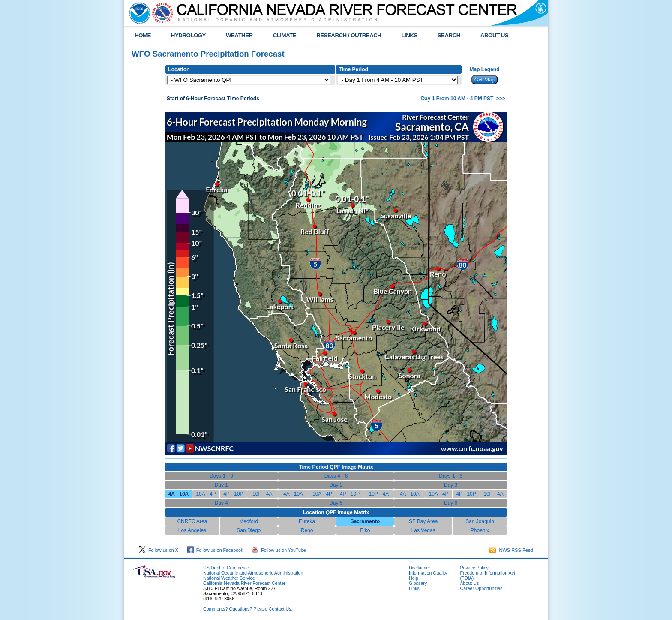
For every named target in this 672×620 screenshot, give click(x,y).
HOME (143, 35)
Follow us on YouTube (279, 550)
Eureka (307, 521)
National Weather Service (229, 578)
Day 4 (221, 503)
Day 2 (336, 485)
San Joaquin (480, 521)
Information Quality (428, 573)
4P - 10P (233, 494)
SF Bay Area (423, 521)
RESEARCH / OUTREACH (349, 35)
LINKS (409, 35)
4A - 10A (293, 494)
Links (414, 588)
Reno (307, 530)
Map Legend (485, 69)
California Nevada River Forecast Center (244, 583)
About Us (469, 583)
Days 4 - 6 (336, 476)
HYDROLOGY (188, 35)
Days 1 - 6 (451, 476)
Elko (365, 530)
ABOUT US (494, 35)
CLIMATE (285, 35)
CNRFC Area (192, 521)
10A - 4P (206, 494)
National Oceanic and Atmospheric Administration (253, 573)
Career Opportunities (481, 588)
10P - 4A (262, 494)
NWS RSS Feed (511, 550)
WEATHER (239, 35)
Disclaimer (420, 568)
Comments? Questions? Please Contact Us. (248, 609)
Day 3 (451, 485)
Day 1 (221, 485)
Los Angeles (192, 530)
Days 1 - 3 (221, 476)
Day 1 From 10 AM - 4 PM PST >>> (463, 99)
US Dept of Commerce (226, 568)
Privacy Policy (474, 568)
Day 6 (451, 503)
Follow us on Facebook (215, 550)
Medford (249, 521)
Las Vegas (423, 530)
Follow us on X (159, 550)
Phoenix (480, 530)
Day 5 (336, 503)
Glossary (418, 583)
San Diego (249, 530)
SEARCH (449, 35)
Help (414, 578)
